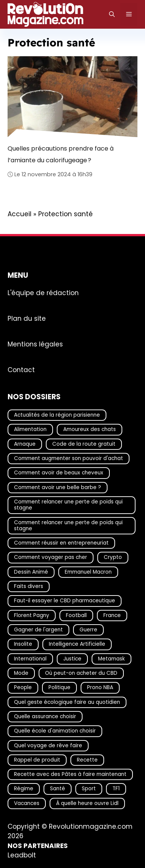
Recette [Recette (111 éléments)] (87, 760)
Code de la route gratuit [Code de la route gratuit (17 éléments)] (84, 444)
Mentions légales (35, 344)
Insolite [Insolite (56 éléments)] (23, 644)
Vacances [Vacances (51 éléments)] (27, 803)
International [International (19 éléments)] (30, 659)
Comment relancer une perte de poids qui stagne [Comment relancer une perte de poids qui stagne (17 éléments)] (68, 505)
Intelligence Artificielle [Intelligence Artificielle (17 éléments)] (77, 644)
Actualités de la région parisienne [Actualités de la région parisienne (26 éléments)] (57, 415)
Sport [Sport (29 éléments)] (89, 789)
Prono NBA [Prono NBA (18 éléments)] (100, 688)
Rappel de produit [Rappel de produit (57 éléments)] (37, 760)
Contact (21, 370)
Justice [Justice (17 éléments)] (72, 659)
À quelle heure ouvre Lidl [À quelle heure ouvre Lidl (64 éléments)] (87, 803)
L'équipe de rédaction (43, 293)
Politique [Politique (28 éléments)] (59, 688)
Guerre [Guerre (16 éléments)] (88, 630)
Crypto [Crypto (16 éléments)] (113, 558)
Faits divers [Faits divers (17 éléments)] (29, 586)
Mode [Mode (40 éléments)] (21, 673)
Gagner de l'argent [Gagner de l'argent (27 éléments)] (38, 630)
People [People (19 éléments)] (23, 688)
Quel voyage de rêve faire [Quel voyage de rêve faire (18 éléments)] (48, 746)
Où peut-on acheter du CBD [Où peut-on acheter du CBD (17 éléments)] (81, 673)
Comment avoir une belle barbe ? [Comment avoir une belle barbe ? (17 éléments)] (58, 487)
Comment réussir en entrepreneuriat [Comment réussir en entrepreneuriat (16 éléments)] (61, 543)
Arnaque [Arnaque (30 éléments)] (25, 444)
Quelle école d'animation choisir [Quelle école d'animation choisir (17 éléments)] (55, 731)
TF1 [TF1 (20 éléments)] (116, 789)
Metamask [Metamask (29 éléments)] (111, 659)
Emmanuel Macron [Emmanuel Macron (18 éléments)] (88, 572)
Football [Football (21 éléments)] (76, 615)
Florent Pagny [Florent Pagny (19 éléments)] (32, 615)
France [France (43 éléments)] (112, 615)
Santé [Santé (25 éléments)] (58, 789)
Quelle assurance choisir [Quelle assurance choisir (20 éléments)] (45, 716)
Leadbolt (22, 855)
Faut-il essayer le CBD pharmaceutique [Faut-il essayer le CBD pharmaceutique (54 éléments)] (65, 601)
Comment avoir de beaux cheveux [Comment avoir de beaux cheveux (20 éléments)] (59, 473)
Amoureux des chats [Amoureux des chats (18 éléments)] (90, 430)
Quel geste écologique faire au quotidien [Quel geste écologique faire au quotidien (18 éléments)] (67, 702)
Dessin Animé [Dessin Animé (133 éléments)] (31, 572)
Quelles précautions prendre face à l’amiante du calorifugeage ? (61, 154)
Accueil (19, 214)
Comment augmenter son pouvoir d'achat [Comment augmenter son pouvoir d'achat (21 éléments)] (69, 458)
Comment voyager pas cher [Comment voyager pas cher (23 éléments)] (51, 558)
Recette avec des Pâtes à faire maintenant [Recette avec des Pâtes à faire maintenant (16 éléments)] (70, 774)
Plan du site (27, 319)
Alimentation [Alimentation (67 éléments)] (30, 430)
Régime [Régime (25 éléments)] (24, 789)
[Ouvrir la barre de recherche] (112, 14)
